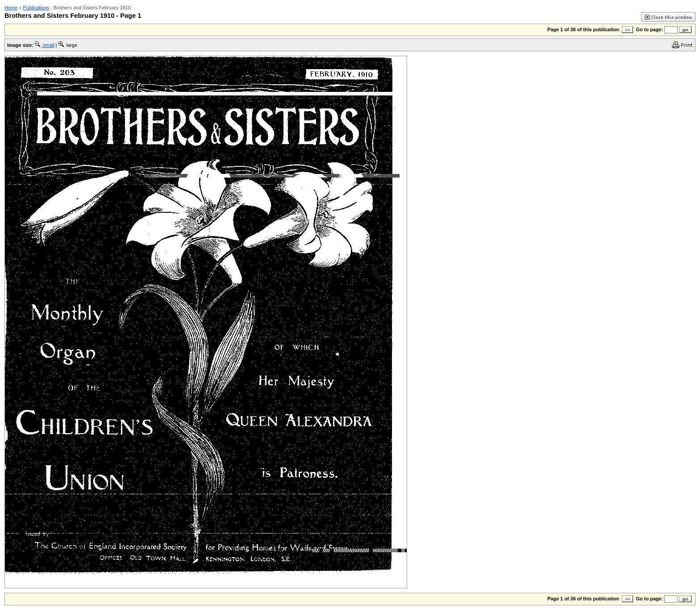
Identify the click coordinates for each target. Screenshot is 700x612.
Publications (36, 8)
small (45, 45)
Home (11, 8)
